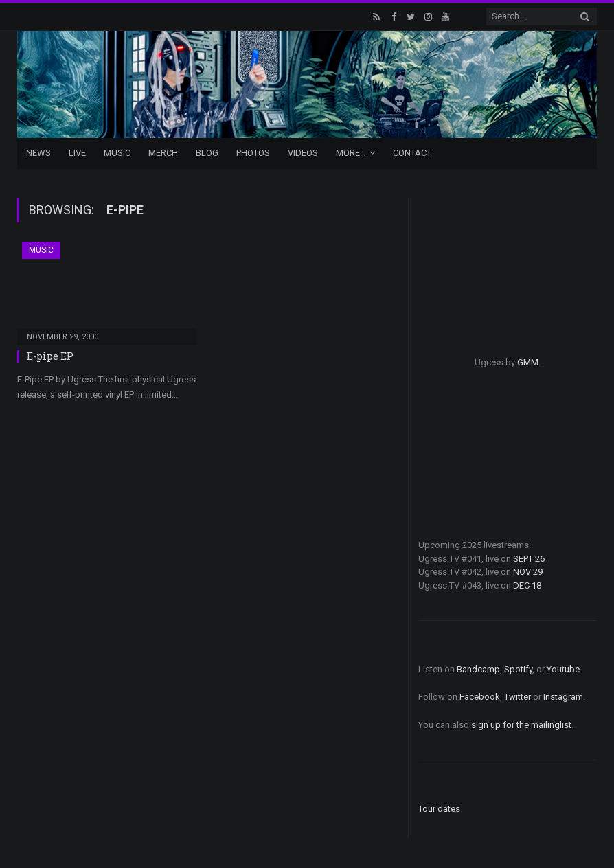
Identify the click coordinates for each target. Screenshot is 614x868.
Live (77, 153)
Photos (253, 153)
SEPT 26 (529, 559)
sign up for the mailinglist (521, 725)
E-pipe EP (50, 356)
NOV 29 (528, 572)
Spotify (518, 669)
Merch (163, 153)
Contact (412, 153)
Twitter (518, 697)
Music (117, 153)
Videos (303, 153)
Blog (207, 153)
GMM (528, 362)
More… (351, 153)
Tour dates (439, 809)
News (38, 153)
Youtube (563, 669)
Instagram (563, 697)
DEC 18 (527, 585)
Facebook (480, 697)
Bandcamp (478, 669)
